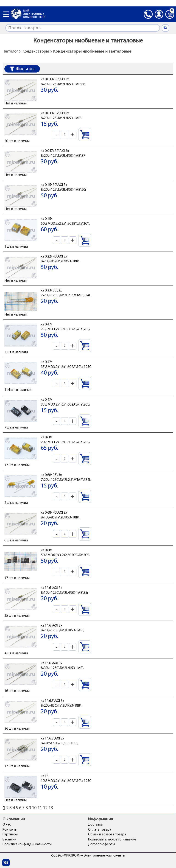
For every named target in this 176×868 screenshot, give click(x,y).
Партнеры (10, 835)
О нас (7, 825)
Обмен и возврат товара (107, 835)
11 (40, 808)
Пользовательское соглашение (112, 840)
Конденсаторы (36, 52)
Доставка (95, 825)
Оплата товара (100, 830)
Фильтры (22, 69)
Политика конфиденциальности (27, 844)
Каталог (11, 52)
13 (51, 808)
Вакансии (9, 840)
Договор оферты (102, 844)
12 (45, 808)
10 (34, 808)
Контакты (10, 830)
